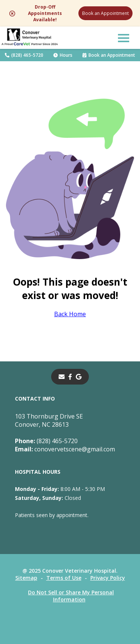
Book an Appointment (105, 13)
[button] (124, 38)
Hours (63, 55)
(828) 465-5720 (24, 55)
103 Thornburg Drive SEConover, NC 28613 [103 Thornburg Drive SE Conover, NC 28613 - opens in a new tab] (49, 420)
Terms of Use (64, 578)
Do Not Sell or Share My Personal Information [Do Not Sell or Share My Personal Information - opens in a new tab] (71, 596)
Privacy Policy (108, 578)
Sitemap (26, 578)
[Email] (62, 377)
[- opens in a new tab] (70, 377)
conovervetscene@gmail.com (65, 449)
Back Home (70, 314)
